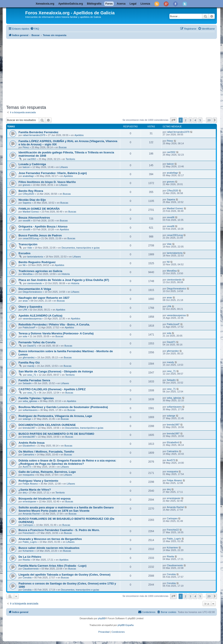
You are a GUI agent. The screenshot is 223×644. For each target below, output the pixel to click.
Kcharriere (28, 551)
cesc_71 (32, 375)
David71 (32, 346)
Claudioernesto (31, 569)
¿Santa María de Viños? (35, 490)
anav (25, 301)
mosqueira (28, 475)
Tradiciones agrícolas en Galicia (40, 271)
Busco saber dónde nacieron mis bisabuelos (49, 548)
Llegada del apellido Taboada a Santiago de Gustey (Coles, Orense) (64, 575)
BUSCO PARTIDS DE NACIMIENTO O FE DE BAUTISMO (56, 434)
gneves (26, 185)
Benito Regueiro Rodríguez (37, 262)
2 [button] (185, 120)
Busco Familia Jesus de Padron (40, 235)
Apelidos (79, 135)
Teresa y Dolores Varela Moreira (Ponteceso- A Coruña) (56, 333)
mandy (31, 366)
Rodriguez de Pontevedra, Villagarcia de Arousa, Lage (55, 416)
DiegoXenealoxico (32, 292)
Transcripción (28, 244)
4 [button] (195, 120)
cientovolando (35, 283)
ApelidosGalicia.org (71, 4)
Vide (30, 248)
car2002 (32, 159)
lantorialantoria (35, 257)
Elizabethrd (29, 446)
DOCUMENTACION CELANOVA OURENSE (47, 425)
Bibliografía (94, 4)
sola (25, 336)
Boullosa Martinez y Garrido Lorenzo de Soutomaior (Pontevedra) (63, 407)
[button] (173, 120)
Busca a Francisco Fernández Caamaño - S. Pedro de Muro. (59, 530)
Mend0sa (28, 274)
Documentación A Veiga (35, 289)
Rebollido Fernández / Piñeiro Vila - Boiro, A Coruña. (54, 324)
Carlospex (28, 525)
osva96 (26, 221)
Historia (66, 274)
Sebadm (27, 383)
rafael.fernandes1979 (34, 135)
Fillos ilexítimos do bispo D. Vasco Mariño (47, 182)
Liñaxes (64, 167)
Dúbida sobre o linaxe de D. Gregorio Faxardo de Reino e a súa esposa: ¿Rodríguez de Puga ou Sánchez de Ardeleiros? (67, 462)
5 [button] (200, 120)
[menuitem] (35, 29)
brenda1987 (29, 428)
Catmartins (28, 455)
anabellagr (28, 176)
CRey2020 (28, 194)
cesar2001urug (31, 238)
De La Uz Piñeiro (30, 557)
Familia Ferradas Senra (34, 380)
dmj (25, 493)
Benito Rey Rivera (31, 191)
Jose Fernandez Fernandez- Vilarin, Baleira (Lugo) (53, 173)
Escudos (24, 253)
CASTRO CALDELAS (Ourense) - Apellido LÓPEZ (52, 389)
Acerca (121, 4)
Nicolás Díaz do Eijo (32, 200)
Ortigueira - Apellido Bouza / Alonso (43, 227)
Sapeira (27, 203)
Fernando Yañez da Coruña (37, 342)
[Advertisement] (111, 71)
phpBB (102, 618)
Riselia (26, 560)
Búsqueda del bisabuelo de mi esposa (45, 499)
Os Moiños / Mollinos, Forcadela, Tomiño (46, 452)
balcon (26, 167)
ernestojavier (30, 501)
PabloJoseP (29, 327)
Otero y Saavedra (30, 307)
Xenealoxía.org (45, 4)
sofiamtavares (30, 410)
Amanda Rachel (31, 514)
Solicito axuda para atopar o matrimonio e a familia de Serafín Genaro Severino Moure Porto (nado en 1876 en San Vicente (66, 509)
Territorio (70, 159)
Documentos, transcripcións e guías (81, 248)
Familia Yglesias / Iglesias (36, 398)
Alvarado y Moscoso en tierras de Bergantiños (50, 539)
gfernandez (29, 357)
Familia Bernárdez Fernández (38, 132)
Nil (24, 265)
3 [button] (190, 120)
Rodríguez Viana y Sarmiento (38, 481)
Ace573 (27, 467)
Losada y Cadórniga (32, 164)
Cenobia (27, 578)
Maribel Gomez (31, 212)
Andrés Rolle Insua (31, 443)
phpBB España (126, 625)
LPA (25, 310)
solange (27, 419)
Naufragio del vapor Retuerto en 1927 (44, 298)
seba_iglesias (30, 401)
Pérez (26, 147)
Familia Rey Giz (29, 363)
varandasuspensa (32, 319)
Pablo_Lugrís (30, 542)
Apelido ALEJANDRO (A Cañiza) (40, 316)
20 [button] (209, 120)
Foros (109, 4)
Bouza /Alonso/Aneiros (34, 218)
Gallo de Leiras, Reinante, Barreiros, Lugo (47, 472)
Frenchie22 (29, 533)
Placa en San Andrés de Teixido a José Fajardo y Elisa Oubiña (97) (64, 280)
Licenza (145, 4)
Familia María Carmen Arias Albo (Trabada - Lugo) (52, 566)
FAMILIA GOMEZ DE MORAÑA (39, 209)
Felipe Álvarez (30, 484)
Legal (133, 4)
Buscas (63, 147)
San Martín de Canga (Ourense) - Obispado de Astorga (56, 371)
